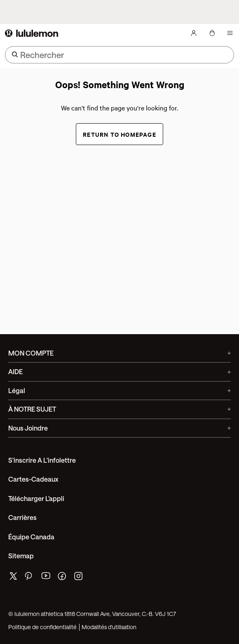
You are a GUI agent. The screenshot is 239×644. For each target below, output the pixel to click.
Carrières (22, 517)
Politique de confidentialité (42, 627)
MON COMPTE (119, 353)
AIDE (119, 371)
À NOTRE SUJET (119, 409)
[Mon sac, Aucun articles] (212, 33)
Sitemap (21, 556)
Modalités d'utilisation (109, 627)
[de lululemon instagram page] (79, 578)
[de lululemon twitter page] (13, 577)
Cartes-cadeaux (33, 479)
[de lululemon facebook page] (63, 578)
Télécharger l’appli (36, 498)
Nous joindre (119, 428)
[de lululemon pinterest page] (30, 578)
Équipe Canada (31, 537)
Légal (119, 390)
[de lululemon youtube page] (46, 578)
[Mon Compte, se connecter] (194, 33)
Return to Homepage (119, 134)
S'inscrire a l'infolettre (42, 460)
